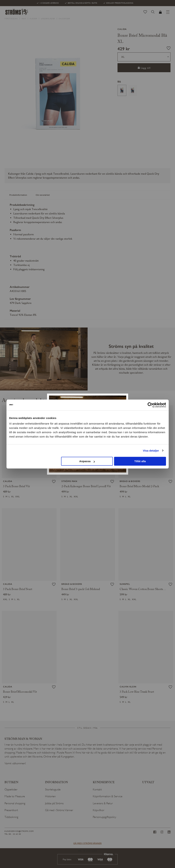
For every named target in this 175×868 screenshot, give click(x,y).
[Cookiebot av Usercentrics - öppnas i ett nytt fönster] (150, 405)
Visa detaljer (151, 451)
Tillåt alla (140, 461)
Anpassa (87, 461)
